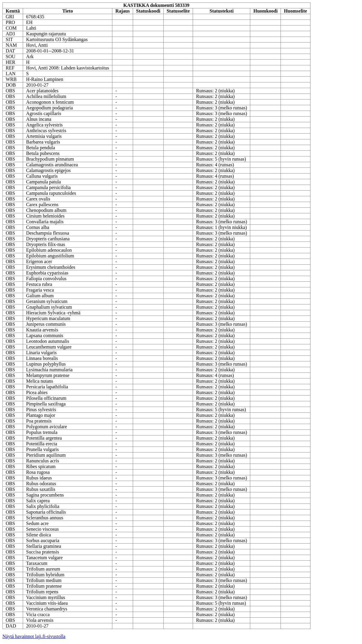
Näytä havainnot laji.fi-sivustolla (34, 636)
